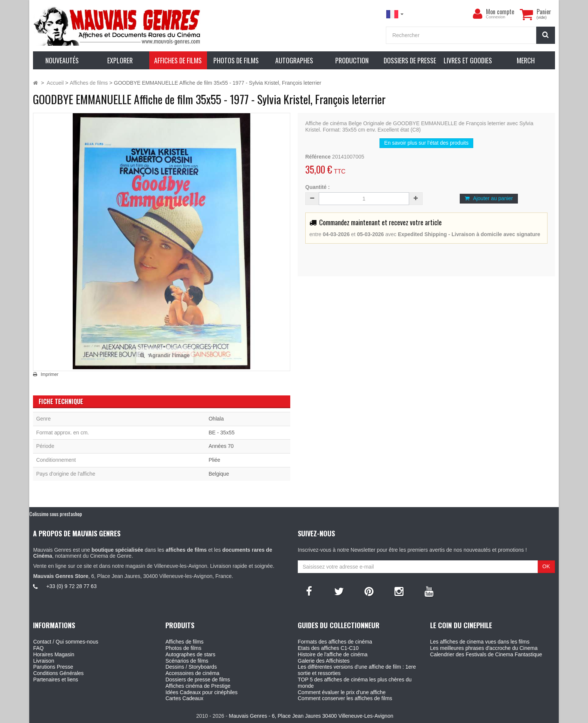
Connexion (496, 17)
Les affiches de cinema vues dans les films (480, 642)
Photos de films (183, 648)
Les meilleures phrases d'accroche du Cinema (484, 648)
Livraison (43, 661)
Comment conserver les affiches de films (345, 698)
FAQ (38, 648)
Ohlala (216, 419)
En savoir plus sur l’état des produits (427, 143)
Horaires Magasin (54, 654)
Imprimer (49, 374)
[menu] (478, 14)
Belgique (219, 474)
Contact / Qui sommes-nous (66, 642)
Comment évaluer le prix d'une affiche (342, 692)
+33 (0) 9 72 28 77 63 (71, 586)
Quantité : (317, 187)
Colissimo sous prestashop (56, 514)
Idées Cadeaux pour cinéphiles (201, 692)
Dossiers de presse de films (198, 680)
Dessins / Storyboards (191, 667)
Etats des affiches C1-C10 (328, 648)
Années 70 (221, 446)
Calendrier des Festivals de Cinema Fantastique (486, 654)
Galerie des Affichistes (324, 661)
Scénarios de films (187, 661)
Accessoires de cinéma (192, 673)
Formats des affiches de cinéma (335, 642)
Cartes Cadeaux (184, 698)
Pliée (214, 460)
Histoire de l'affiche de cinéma (333, 654)
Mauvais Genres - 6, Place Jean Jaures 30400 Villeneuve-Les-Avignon (311, 716)
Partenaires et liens (55, 680)
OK (546, 566)
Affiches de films (184, 642)
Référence (318, 157)
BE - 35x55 (221, 433)
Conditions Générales (58, 673)
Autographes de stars (190, 654)
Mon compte (500, 12)
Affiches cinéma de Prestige (198, 686)
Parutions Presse (53, 667)
